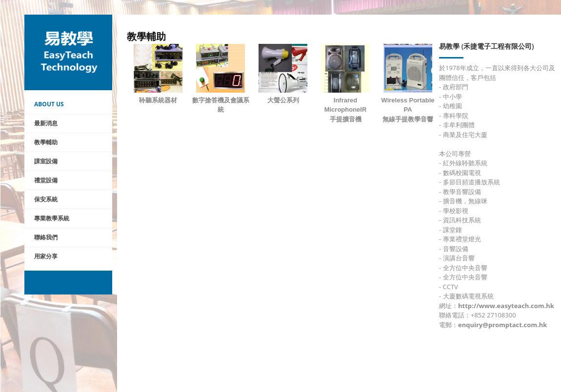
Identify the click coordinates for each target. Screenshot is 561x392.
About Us (49, 104)
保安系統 (46, 199)
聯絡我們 (46, 237)
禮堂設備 (46, 180)
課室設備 (46, 161)
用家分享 (46, 256)
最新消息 (46, 123)
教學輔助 (46, 142)
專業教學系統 (52, 218)
